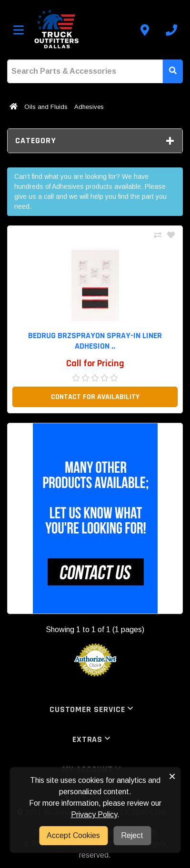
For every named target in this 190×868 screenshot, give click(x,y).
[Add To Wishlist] (171, 235)
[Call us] (171, 30)
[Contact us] (145, 30)
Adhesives (89, 107)
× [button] (172, 776)
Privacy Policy (94, 814)
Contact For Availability (95, 397)
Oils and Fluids (46, 107)
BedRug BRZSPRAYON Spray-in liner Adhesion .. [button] (95, 341)
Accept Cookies (73, 835)
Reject (132, 835)
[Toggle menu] (19, 30)
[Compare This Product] (158, 235)
